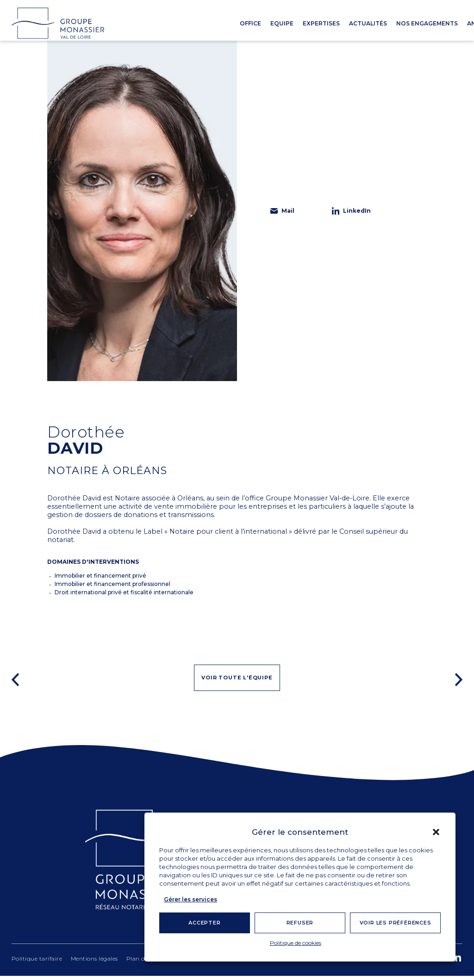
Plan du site (143, 962)
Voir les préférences (396, 923)
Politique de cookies (296, 943)
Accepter (204, 923)
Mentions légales (94, 962)
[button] (436, 832)
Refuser (300, 923)
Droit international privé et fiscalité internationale (124, 592)
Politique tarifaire (37, 962)
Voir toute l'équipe (237, 681)
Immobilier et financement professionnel (112, 584)
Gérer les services (190, 899)
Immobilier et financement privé (100, 576)
